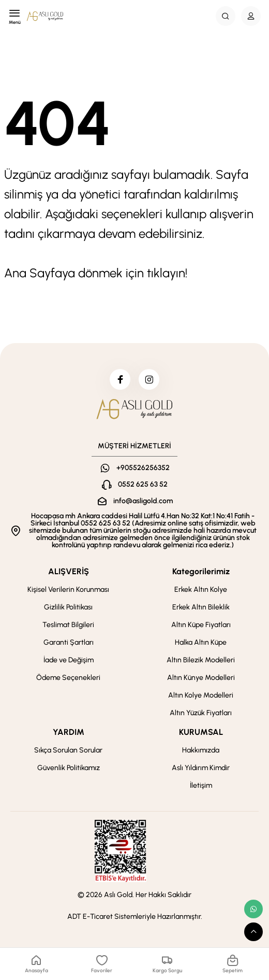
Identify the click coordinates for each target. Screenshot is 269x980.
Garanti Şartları (69, 642)
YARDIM (69, 732)
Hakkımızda (201, 750)
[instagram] (149, 379)
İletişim (201, 785)
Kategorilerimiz (201, 571)
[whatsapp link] (253, 909)
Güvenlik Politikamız (69, 768)
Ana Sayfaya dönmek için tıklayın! (96, 273)
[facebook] (120, 379)
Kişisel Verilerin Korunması (68, 590)
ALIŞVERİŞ (69, 571)
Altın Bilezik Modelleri (201, 660)
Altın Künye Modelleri (201, 678)
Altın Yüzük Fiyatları (201, 713)
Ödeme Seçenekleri (68, 678)
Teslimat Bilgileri (68, 625)
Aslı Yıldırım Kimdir (201, 768)
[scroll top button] (253, 932)
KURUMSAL (201, 732)
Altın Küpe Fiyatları (201, 625)
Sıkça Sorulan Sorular (68, 750)
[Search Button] (226, 16)
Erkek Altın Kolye (201, 590)
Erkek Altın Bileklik (201, 607)
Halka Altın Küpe (201, 642)
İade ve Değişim (69, 660)
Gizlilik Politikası (68, 607)
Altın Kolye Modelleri (201, 695)
